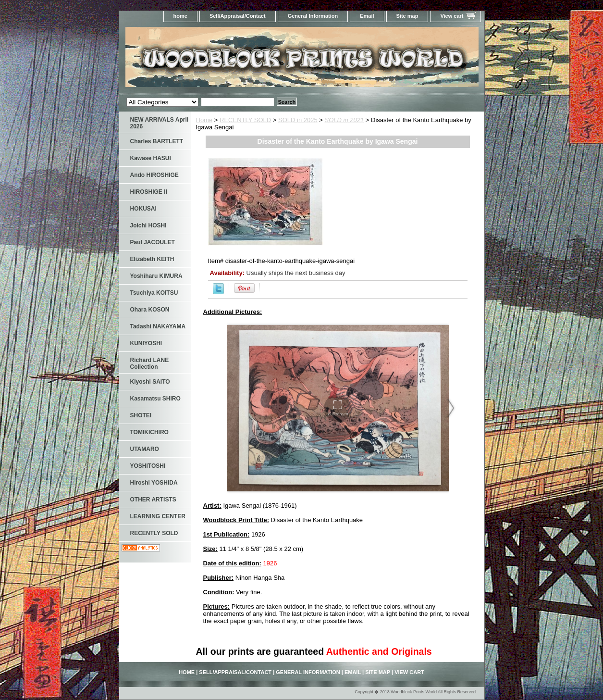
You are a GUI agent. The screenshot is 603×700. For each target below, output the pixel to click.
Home (204, 120)
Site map (407, 16)
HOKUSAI (143, 209)
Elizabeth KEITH (152, 259)
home (180, 16)
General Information (313, 16)
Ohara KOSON (150, 310)
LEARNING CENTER (158, 516)
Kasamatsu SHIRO (155, 399)
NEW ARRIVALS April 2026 (160, 123)
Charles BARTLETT (157, 141)
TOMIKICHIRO (149, 432)
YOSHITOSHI (148, 466)
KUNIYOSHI (146, 343)
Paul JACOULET (153, 242)
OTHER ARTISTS (153, 500)
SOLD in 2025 (298, 120)
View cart (452, 16)
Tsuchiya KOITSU (154, 293)
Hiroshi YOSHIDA (154, 483)
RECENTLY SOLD (245, 120)
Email (367, 16)
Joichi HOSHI (148, 225)
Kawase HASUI (151, 158)
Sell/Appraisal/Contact (238, 16)
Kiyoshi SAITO (150, 382)
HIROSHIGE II (149, 192)
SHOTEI (141, 415)
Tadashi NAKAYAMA (158, 326)
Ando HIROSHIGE (154, 175)
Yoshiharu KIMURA (156, 276)
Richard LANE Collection (150, 363)
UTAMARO (145, 449)
